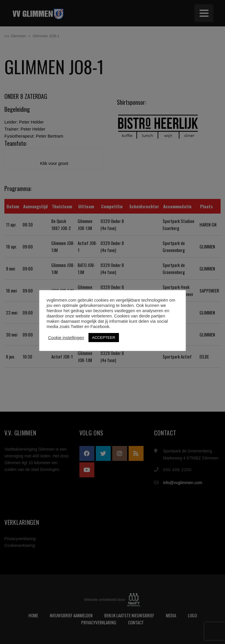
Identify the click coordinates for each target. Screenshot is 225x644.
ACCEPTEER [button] (104, 338)
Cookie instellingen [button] (66, 338)
